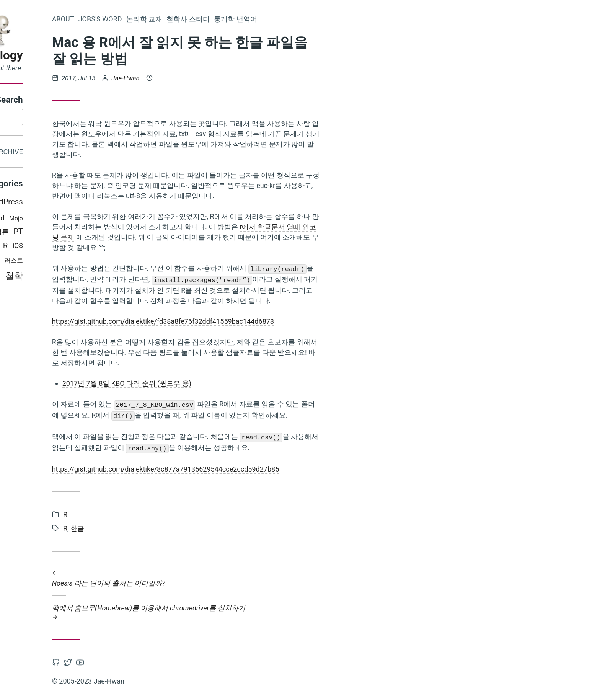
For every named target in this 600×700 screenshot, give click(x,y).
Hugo (60, 233)
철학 (98, 277)
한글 (161, 528)
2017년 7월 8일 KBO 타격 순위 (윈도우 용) (211, 383)
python (72, 247)
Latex (57, 203)
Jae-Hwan (210, 78)
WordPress (88, 203)
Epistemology (70, 55)
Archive (93, 153)
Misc (32, 203)
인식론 (83, 233)
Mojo (100, 220)
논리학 (73, 262)
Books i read (69, 220)
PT (103, 233)
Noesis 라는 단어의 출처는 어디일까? (270, 578)
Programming (37, 247)
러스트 (98, 262)
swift (77, 277)
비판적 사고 (32, 233)
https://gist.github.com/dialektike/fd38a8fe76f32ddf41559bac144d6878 (247, 321)
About (147, 19)
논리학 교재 (228, 19)
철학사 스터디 (272, 19)
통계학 (48, 262)
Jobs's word (184, 19)
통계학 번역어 (320, 19)
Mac (24, 262)
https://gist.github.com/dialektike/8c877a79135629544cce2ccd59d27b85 (250, 469)
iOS (102, 247)
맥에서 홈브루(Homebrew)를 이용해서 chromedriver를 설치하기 (270, 613)
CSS (39, 220)
